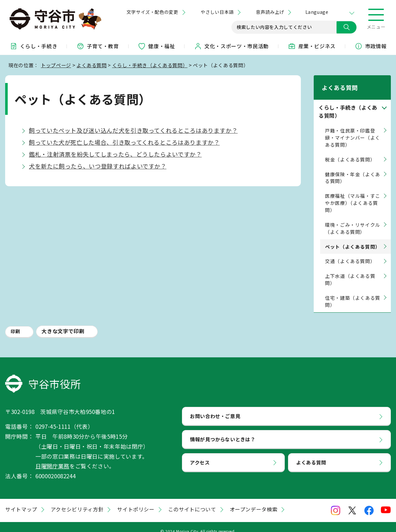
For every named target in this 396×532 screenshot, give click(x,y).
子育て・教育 (98, 46)
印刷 (15, 323)
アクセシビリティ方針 (77, 501)
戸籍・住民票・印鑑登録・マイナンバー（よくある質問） (353, 129)
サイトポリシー (136, 501)
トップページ (56, 65)
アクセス (200, 454)
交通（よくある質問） (350, 253)
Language (317, 12)
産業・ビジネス (312, 46)
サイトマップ (21, 501)
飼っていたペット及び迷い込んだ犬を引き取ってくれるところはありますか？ (133, 130)
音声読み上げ (270, 12)
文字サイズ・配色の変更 (153, 12)
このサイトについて (192, 501)
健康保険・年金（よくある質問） (353, 169)
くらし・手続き (33, 46)
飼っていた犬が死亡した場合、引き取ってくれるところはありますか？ (124, 142)
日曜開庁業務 (52, 458)
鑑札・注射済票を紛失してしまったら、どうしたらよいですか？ (115, 154)
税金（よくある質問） (350, 151)
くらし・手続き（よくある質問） (150, 65)
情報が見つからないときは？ (223, 431)
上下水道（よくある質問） (350, 271)
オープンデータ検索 (254, 501)
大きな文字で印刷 (63, 323)
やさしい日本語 (217, 12)
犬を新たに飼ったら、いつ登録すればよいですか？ (98, 166)
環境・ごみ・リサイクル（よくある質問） (353, 220)
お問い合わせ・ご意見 (215, 408)
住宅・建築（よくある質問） (353, 293)
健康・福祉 (156, 46)
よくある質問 (92, 65)
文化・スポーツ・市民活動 (231, 46)
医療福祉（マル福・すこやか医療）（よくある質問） (353, 195)
